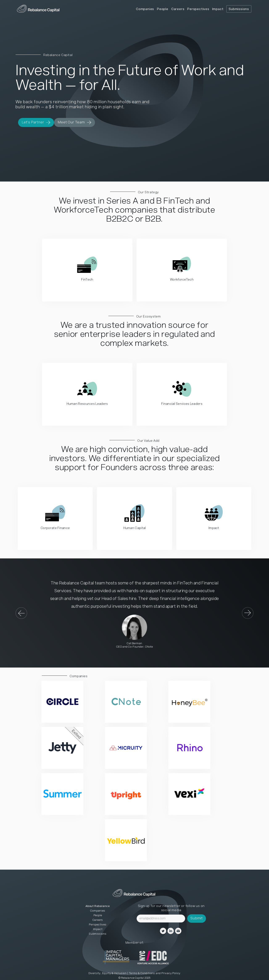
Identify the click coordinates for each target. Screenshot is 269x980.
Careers (178, 9)
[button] (24, 613)
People (163, 9)
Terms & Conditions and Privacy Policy (155, 973)
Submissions (239, 9)
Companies (145, 9)
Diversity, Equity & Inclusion (108, 973)
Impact (218, 9)
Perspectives (198, 9)
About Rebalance (98, 906)
